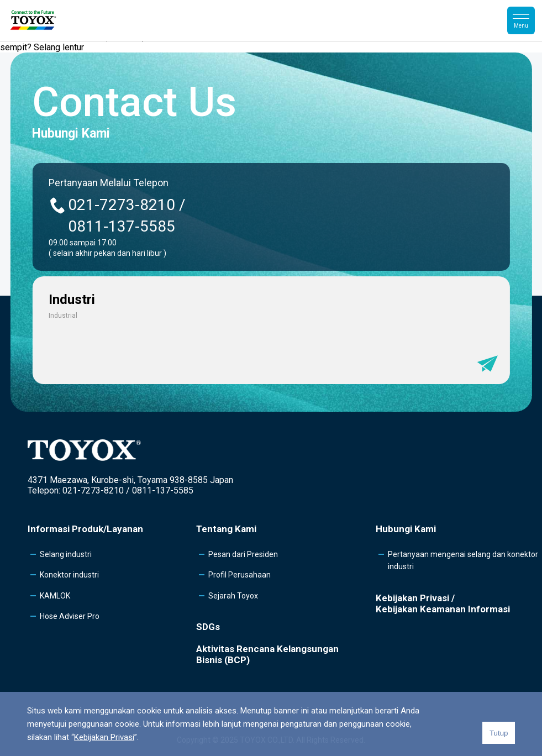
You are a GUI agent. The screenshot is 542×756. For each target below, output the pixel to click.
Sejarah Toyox (233, 596)
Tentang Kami (226, 529)
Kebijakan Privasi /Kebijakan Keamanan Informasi (443, 603)
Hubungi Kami (406, 529)
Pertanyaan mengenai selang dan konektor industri (463, 560)
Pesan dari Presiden (243, 554)
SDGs (208, 627)
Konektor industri (69, 575)
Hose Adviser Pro (70, 616)
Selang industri (66, 554)
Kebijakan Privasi (104, 737)
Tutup (499, 733)
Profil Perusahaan (240, 575)
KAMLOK (55, 596)
